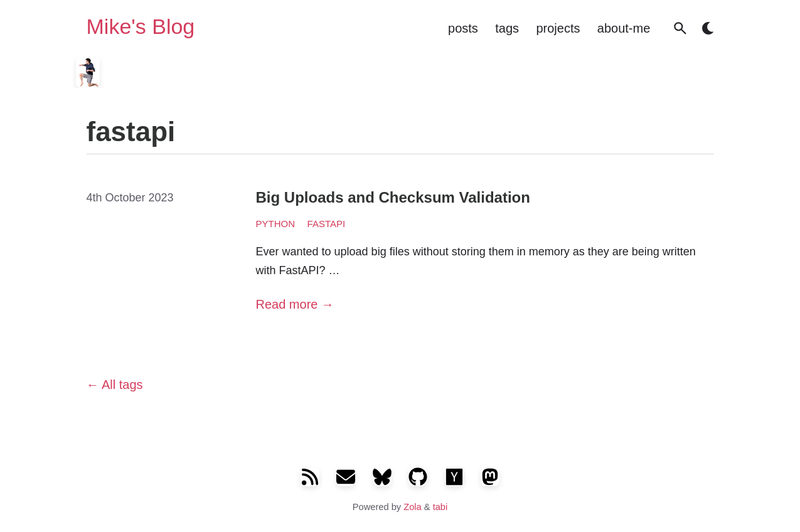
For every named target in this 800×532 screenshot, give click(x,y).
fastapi (327, 224)
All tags (115, 385)
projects (558, 28)
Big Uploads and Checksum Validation (393, 197)
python (276, 224)
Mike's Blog (141, 27)
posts (463, 28)
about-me (624, 28)
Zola (413, 507)
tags (507, 28)
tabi (440, 507)
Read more (295, 304)
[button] (680, 28)
